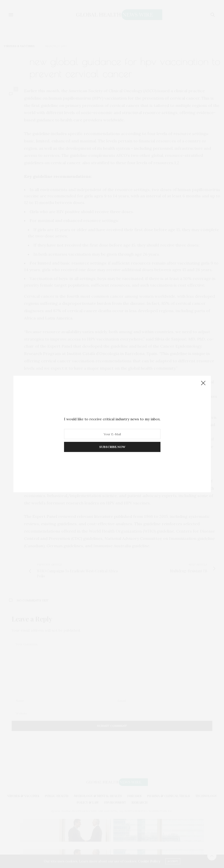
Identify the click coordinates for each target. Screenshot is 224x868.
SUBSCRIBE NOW (112, 447)
